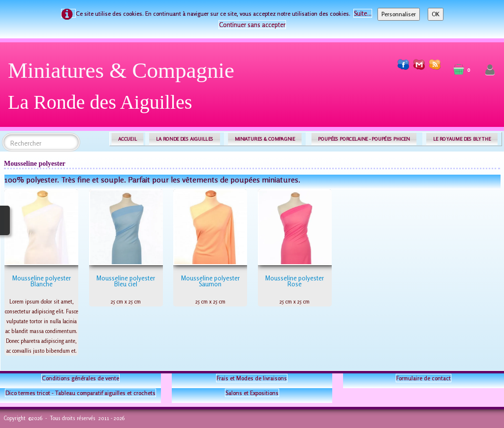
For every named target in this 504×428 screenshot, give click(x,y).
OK (436, 14)
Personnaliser (399, 14)
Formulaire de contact (424, 378)
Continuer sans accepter (252, 25)
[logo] (125, 90)
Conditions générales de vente (80, 378)
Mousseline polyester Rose (295, 281)
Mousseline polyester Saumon (210, 281)
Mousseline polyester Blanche (42, 281)
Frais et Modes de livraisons (252, 378)
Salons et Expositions (252, 393)
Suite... (363, 13)
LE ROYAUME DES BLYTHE (462, 139)
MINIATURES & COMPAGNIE (265, 139)
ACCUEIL (127, 139)
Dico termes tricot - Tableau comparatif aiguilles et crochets (80, 393)
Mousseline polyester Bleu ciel (126, 281)
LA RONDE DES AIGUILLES (185, 139)
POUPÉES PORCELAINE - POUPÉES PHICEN (364, 139)
